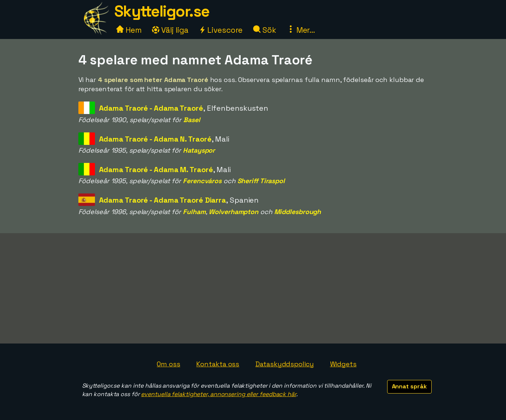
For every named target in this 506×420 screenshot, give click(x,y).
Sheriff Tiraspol (261, 181)
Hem (129, 30)
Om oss (168, 364)
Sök (265, 30)
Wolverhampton (233, 212)
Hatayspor (199, 150)
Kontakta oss (218, 364)
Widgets (343, 364)
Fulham (194, 212)
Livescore (221, 30)
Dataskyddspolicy (284, 364)
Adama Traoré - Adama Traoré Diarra (163, 200)
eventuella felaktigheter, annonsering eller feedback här (218, 394)
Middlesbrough (298, 212)
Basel (192, 120)
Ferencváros (202, 181)
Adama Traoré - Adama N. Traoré (155, 139)
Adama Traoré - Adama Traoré (151, 108)
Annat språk (409, 386)
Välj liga (170, 30)
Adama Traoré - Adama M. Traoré (156, 170)
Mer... (301, 30)
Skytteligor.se (162, 11)
